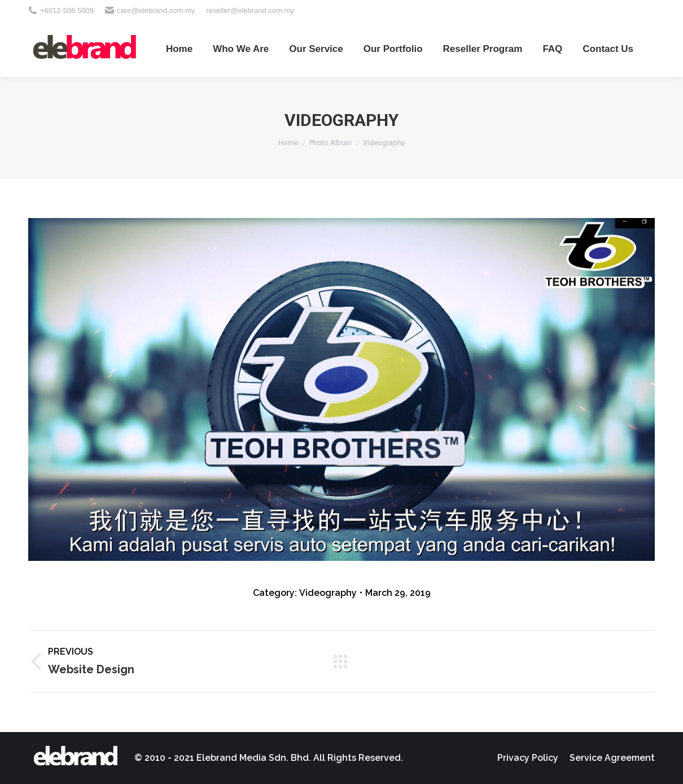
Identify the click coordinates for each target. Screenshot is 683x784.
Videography (328, 593)
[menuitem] (179, 49)
